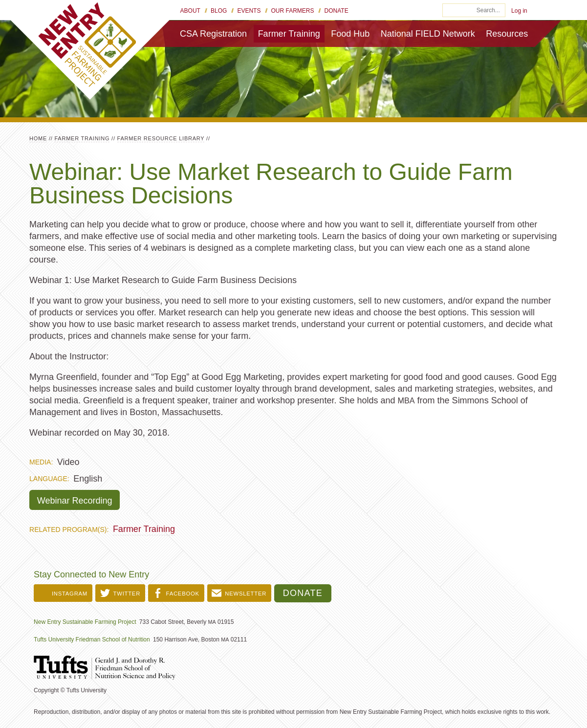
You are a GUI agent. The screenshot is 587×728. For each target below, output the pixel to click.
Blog (219, 11)
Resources (507, 34)
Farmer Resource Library (161, 138)
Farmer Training (289, 34)
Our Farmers (293, 11)
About (190, 11)
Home (38, 138)
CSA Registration (213, 34)
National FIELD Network (428, 34)
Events (249, 11)
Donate (337, 11)
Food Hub (350, 34)
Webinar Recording (75, 501)
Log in (519, 11)
